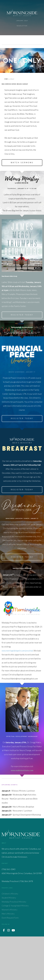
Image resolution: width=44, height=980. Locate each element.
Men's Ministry (8, 957)
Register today (22, 330)
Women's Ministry (10, 953)
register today (22, 450)
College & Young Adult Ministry (15, 949)
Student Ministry (9, 941)
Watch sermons (22, 170)
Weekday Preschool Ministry (14, 945)
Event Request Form (10, 961)
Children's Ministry (10, 937)
